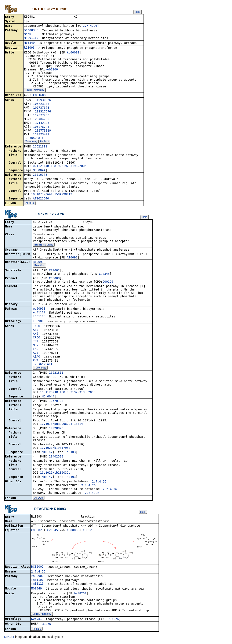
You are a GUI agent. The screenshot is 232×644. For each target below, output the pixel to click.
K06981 (38, 322)
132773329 (43, 131)
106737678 (41, 108)
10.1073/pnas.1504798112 (52, 195)
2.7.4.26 (90, 26)
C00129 (108, 282)
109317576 (43, 112)
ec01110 (39, 317)
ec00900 (39, 309)
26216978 (40, 175)
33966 (47, 625)
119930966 (43, 100)
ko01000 (52, 70)
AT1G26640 (41, 199)
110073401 (41, 135)
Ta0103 (70, 453)
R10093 (29, 48)
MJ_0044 (39, 171)
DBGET (9, 638)
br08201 (80, 595)
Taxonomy (31, 142)
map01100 (31, 34)
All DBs (30, 203)
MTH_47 (47, 453)
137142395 (41, 123)
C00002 (54, 271)
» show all (34, 138)
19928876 (56, 429)
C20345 (104, 275)
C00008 (54, 279)
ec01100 (39, 313)
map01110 (31, 38)
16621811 (40, 147)
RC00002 (37, 568)
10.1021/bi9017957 (55, 449)
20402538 (56, 457)
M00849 (29, 43)
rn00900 (37, 577)
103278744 (41, 127)
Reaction (39, 266)
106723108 (41, 104)
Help (137, 12)
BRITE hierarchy (35, 90)
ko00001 (73, 53)
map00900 (31, 31)
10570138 (56, 402)
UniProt (44, 142)
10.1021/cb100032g (55, 473)
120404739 (41, 119)
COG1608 (39, 95)
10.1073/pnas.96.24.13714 (61, 425)
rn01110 (37, 585)
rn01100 (37, 581)
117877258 (41, 116)
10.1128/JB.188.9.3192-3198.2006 (59, 166)
